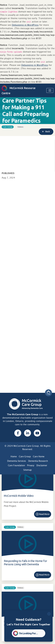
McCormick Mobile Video (19, 496)
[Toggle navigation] (50, 90)
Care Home (39, 457)
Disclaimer (42, 465)
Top (48, 393)
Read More (44, 514)
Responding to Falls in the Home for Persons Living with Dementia (25, 563)
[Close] (49, 614)
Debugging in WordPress (25, 25)
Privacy (31, 465)
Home (14, 457)
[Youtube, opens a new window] (37, 433)
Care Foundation (16, 465)
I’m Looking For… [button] (29, 633)
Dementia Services (17, 461)
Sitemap (27, 470)
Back (46, 132)
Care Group (25, 457)
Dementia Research (38, 461)
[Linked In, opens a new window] (27, 433)
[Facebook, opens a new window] (18, 433)
